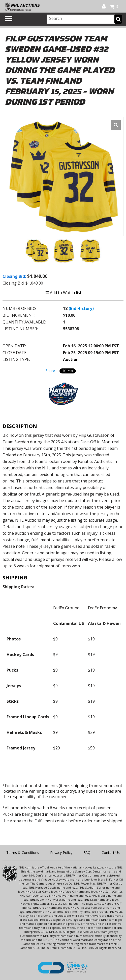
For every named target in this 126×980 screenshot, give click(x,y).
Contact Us (111, 853)
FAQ (87, 853)
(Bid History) (81, 308)
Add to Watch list (63, 293)
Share (50, 371)
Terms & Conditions (23, 853)
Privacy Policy (61, 853)
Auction (71, 359)
